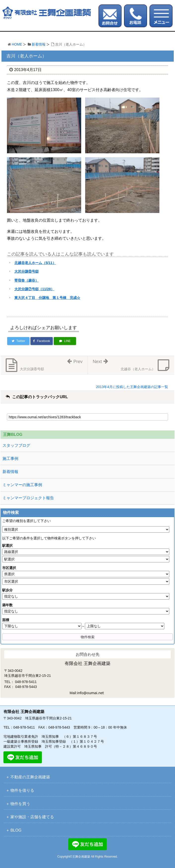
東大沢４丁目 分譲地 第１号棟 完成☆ (47, 298)
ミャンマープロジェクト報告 (28, 498)
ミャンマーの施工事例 (22, 485)
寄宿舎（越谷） (26, 280)
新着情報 (39, 44)
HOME (17, 44)
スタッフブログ (16, 445)
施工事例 (10, 459)
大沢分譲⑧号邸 (26, 271)
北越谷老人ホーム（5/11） (35, 263)
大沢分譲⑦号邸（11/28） (34, 289)
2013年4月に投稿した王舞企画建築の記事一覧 (132, 387)
